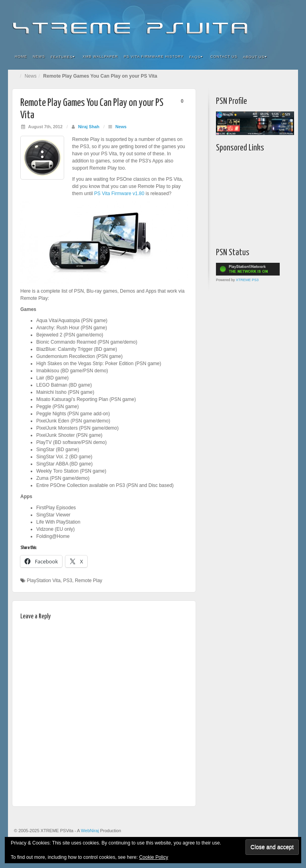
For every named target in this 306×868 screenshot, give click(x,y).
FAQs (196, 57)
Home (21, 57)
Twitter (265, 23)
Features (63, 57)
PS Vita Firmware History (154, 57)
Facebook (233, 23)
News (39, 57)
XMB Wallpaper (100, 57)
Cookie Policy (154, 857)
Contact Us (224, 57)
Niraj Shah (89, 127)
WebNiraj (90, 831)
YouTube (276, 23)
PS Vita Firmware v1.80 (119, 194)
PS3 (68, 581)
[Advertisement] (261, 198)
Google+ (254, 23)
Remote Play (89, 581)
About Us (255, 57)
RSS (287, 23)
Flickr (244, 23)
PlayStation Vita (44, 581)
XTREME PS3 (247, 280)
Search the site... (287, 57)
